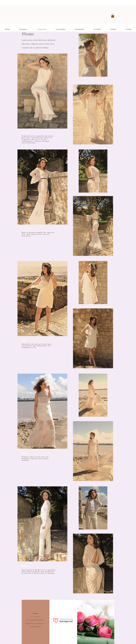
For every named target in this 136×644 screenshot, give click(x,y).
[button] (113, 16)
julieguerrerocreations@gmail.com (35, 623)
